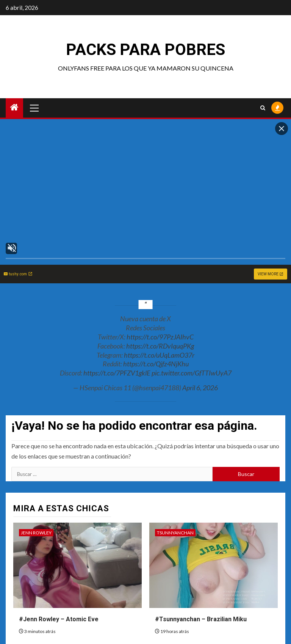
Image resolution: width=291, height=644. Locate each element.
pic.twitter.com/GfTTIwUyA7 (192, 373)
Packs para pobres (145, 49)
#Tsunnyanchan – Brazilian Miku (201, 619)
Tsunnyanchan (175, 533)
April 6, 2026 (200, 388)
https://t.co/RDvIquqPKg (160, 346)
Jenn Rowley (36, 533)
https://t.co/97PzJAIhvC (160, 337)
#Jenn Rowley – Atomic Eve (59, 619)
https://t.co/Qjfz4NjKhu (156, 364)
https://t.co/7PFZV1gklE (117, 373)
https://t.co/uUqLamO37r (159, 355)
